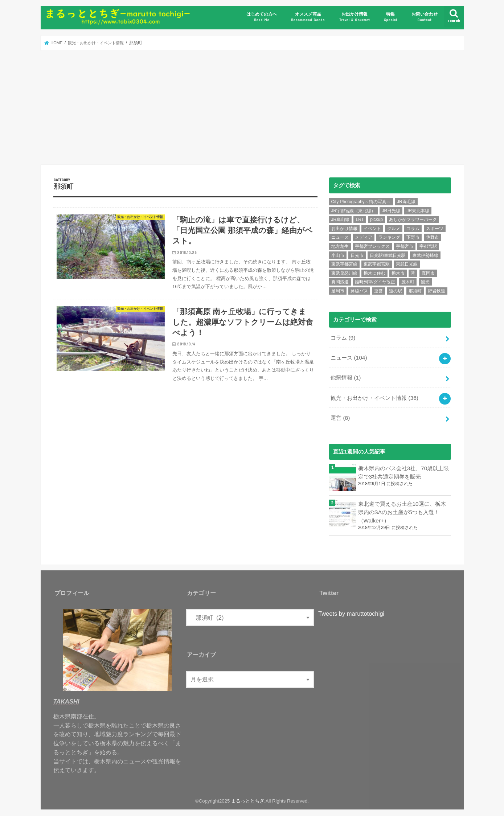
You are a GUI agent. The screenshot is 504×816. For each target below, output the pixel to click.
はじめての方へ (262, 17)
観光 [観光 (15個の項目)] (425, 282)
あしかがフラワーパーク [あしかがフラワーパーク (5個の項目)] (413, 220)
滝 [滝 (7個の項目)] (413, 273)
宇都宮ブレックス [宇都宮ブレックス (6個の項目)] (372, 246)
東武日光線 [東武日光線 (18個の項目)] (407, 264)
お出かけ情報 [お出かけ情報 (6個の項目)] (344, 229)
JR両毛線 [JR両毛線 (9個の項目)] (406, 202)
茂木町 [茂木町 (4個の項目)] (408, 282)
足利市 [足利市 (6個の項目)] (338, 291)
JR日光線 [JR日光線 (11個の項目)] (391, 211)
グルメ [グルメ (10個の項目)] (394, 229)
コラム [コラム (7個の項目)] (413, 229)
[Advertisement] (252, 107)
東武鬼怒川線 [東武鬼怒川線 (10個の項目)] (344, 273)
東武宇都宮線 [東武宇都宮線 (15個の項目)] (344, 264)
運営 (340, 414)
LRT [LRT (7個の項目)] (360, 220)
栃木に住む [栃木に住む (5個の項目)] (374, 273)
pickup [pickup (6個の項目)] (376, 220)
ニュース (349, 356)
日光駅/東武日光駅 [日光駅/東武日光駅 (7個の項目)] (388, 255)
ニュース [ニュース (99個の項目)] (340, 237)
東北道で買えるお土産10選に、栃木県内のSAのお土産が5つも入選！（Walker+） (402, 507)
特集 (390, 17)
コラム (343, 337)
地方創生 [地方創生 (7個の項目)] (340, 246)
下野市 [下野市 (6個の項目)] (413, 237)
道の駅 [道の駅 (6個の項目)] (396, 291)
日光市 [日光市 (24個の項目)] (357, 255)
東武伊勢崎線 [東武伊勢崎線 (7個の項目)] (425, 255)
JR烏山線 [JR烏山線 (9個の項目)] (341, 220)
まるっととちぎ (248, 796)
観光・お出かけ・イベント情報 (374, 395)
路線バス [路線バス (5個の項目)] (359, 291)
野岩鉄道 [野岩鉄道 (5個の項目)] (437, 291)
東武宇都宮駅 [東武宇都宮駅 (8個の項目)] (377, 264)
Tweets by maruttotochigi (351, 608)
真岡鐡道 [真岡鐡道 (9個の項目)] (340, 282)
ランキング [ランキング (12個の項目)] (389, 237)
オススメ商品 (308, 17)
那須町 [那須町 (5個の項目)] (415, 291)
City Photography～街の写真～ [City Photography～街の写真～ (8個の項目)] (361, 202)
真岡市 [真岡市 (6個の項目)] (428, 273)
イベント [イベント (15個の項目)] (372, 229)
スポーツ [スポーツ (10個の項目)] (435, 229)
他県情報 (345, 376)
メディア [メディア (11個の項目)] (364, 237)
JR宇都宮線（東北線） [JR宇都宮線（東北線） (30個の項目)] (354, 211)
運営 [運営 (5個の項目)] (378, 291)
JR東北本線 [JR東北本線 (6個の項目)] (418, 211)
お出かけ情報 (355, 17)
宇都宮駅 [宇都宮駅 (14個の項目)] (428, 246)
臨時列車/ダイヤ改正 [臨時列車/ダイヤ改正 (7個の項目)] (375, 282)
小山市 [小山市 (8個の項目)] (338, 255)
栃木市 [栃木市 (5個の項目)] (398, 273)
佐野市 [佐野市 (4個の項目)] (433, 237)
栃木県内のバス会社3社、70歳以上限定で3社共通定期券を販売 (403, 468)
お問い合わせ (425, 17)
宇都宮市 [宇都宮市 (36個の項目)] (405, 246)
